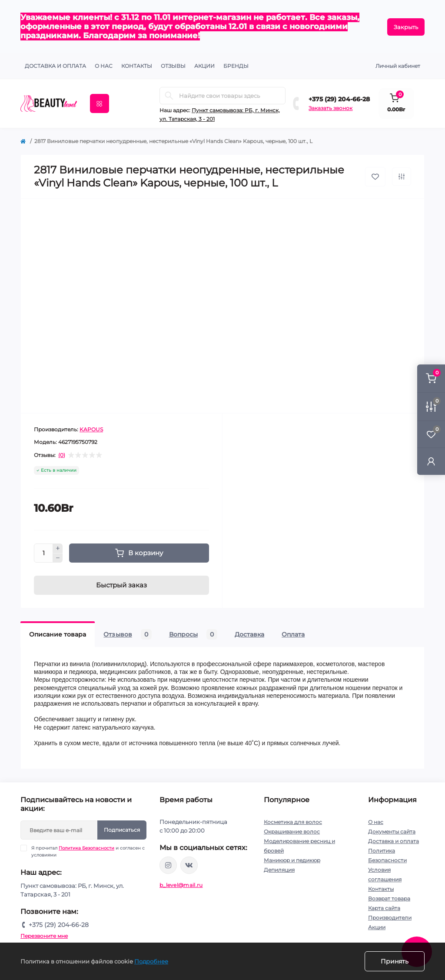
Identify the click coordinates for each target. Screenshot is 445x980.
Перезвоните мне (44, 936)
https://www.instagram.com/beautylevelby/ (168, 865)
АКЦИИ (204, 66)
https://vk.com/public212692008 (189, 865)
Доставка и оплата (55, 66)
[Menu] (100, 103)
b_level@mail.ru (181, 885)
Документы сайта (392, 832)
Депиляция (279, 870)
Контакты (381, 889)
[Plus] (58, 548)
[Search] (169, 96)
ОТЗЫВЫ (173, 66)
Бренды (236, 66)
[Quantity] (43, 553)
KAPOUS (91, 429)
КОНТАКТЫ (137, 66)
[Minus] (58, 558)
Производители (390, 918)
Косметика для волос (293, 822)
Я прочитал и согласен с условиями (88, 851)
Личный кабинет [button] (398, 66)
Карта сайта (384, 908)
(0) (62, 455)
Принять (395, 961)
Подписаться (122, 830)
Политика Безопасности (86, 848)
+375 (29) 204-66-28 (339, 99)
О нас (104, 66)
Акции (377, 927)
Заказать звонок (330, 108)
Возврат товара (389, 898)
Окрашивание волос (292, 832)
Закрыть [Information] (406, 27)
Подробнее (151, 961)
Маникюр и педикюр (292, 860)
